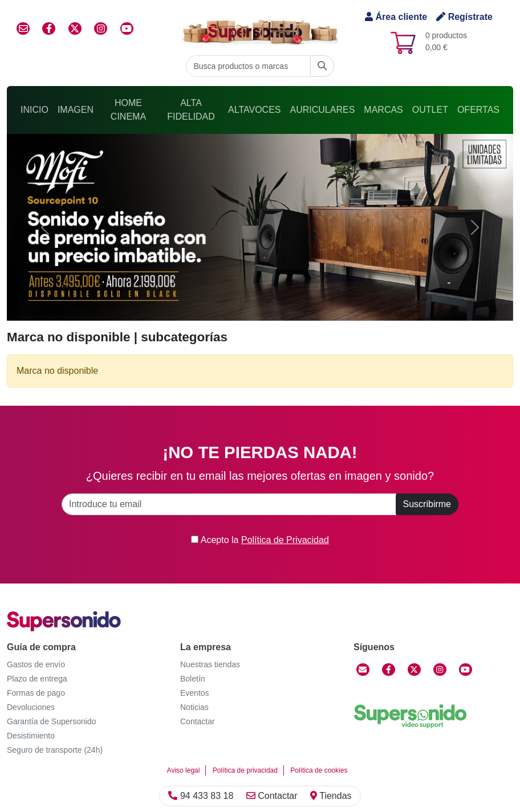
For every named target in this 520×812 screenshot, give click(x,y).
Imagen (76, 110)
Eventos (195, 693)
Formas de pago (36, 693)
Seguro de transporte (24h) (55, 750)
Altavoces (254, 110)
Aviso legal (184, 770)
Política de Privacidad (285, 540)
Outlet (430, 110)
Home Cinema (128, 110)
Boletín (193, 679)
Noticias (194, 707)
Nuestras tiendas (210, 664)
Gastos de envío (36, 664)
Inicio (34, 110)
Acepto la (260, 540)
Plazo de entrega (37, 679)
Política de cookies (319, 770)
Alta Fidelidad (191, 110)
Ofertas (478, 110)
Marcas (383, 110)
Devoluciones (31, 707)
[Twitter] (414, 670)
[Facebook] (389, 670)
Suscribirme (427, 504)
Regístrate (464, 17)
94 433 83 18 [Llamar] (201, 796)
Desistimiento (31, 736)
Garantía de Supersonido (51, 721)
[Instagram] (440, 670)
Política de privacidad (245, 770)
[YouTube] (466, 670)
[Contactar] (363, 670)
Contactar (272, 796)
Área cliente (396, 17)
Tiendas (331, 796)
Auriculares (323, 110)
